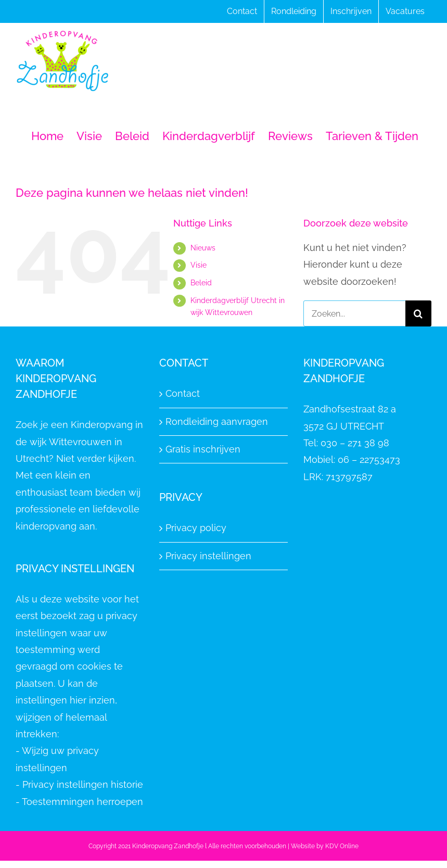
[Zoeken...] (354, 313)
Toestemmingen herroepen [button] (82, 802)
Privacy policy (196, 528)
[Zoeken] (418, 313)
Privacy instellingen (208, 556)
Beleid (201, 283)
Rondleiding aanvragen (217, 422)
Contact (183, 393)
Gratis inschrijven (203, 449)
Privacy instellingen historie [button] (83, 784)
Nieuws (203, 248)
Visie (199, 265)
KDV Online (342, 846)
